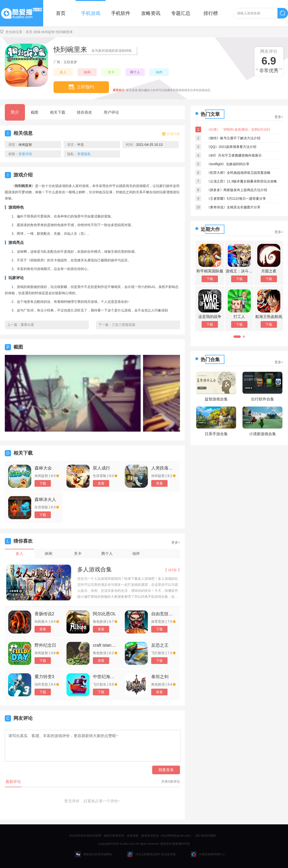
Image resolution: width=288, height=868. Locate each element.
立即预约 (81, 87)
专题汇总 (181, 13)
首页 (61, 13)
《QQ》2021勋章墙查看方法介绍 (231, 147)
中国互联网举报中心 (208, 854)
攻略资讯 (151, 13)
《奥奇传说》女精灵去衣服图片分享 (234, 207)
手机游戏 (91, 13)
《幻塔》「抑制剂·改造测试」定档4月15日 (238, 129)
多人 (63, 72)
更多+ (176, 542)
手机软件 (121, 13)
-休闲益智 (48, 32)
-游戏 (36, 32)
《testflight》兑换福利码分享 (228, 164)
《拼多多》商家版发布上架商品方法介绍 (237, 190)
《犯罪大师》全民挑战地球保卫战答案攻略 (239, 173)
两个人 (135, 72)
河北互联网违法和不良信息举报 (151, 854)
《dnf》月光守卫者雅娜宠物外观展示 (234, 155)
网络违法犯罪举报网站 (94, 854)
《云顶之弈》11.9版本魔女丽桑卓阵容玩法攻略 (242, 181)
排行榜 (211, 13)
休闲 (87, 72)
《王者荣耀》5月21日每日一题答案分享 (236, 199)
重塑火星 (27, 325)
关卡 (111, 72)
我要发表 (166, 770)
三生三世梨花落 (124, 325)
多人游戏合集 (95, 569)
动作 (159, 72)
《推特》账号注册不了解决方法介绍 (234, 138)
